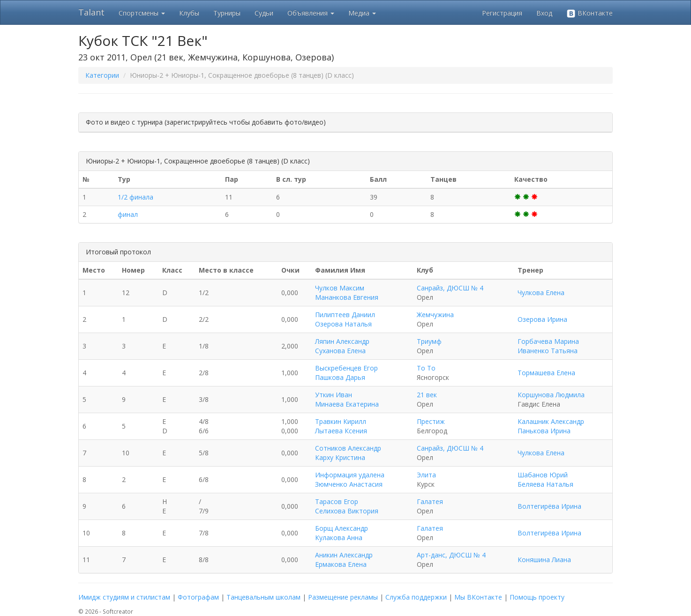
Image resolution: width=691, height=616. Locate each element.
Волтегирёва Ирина (549, 506)
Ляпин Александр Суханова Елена (342, 346)
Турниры (227, 13)
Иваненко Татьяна (548, 351)
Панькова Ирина (544, 431)
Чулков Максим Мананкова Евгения (347, 293)
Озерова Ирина (542, 319)
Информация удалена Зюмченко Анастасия (350, 479)
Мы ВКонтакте (478, 597)
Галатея (430, 501)
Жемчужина (435, 315)
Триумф (429, 341)
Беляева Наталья (545, 484)
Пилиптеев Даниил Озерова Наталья (345, 319)
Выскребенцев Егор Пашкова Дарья (346, 373)
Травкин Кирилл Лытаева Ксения (341, 426)
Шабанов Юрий (543, 475)
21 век (427, 395)
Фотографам (198, 597)
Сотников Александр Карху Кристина (348, 453)
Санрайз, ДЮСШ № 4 (450, 288)
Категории (102, 75)
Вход (544, 13)
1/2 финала (135, 197)
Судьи (264, 13)
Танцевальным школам (263, 597)
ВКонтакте (590, 13)
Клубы (189, 13)
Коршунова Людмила (551, 395)
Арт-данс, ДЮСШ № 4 (451, 555)
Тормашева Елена (546, 373)
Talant (91, 12)
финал (128, 214)
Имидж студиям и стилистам (124, 597)
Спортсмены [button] (142, 13)
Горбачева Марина (548, 341)
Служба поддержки (416, 597)
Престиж (431, 421)
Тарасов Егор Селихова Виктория (347, 506)
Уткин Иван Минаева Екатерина (347, 399)
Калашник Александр (551, 421)
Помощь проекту (537, 597)
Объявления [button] (311, 13)
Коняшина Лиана (544, 560)
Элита (426, 475)
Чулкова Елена (541, 293)
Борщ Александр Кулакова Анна (342, 533)
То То (426, 368)
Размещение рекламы (343, 597)
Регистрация (502, 13)
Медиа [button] (362, 13)
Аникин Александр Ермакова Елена (344, 560)
